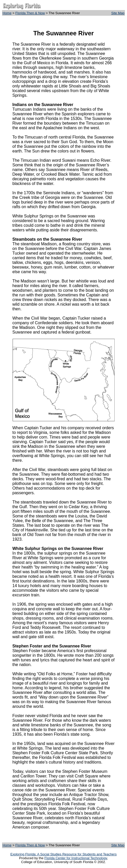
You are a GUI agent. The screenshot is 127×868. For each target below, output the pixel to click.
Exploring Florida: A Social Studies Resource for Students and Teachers (63, 854)
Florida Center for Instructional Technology (76, 858)
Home (7, 13)
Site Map (118, 13)
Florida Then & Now (30, 13)
